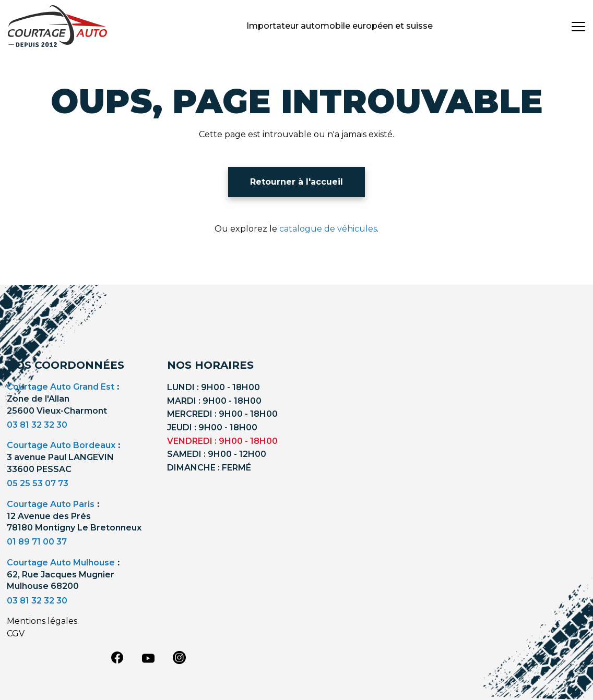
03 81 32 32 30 (37, 425)
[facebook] (117, 657)
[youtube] (148, 658)
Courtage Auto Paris (51, 504)
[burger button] (578, 26)
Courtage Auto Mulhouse (61, 563)
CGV (16, 633)
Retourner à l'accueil (296, 182)
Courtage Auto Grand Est (61, 387)
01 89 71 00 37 (37, 542)
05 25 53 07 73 (38, 483)
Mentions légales (42, 621)
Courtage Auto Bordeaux (61, 445)
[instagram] (180, 657)
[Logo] (57, 26)
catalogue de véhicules (328, 229)
